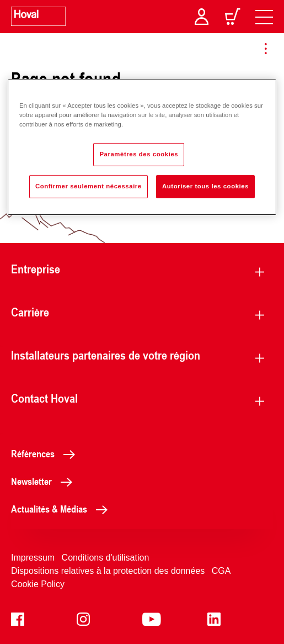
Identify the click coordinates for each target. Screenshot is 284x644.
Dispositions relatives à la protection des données (108, 571)
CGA (221, 571)
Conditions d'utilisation (106, 558)
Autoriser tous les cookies (205, 186)
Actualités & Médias (62, 509)
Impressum (33, 558)
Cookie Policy (38, 584)
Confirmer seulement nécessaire (89, 186)
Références (46, 453)
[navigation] (264, 17)
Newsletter (45, 481)
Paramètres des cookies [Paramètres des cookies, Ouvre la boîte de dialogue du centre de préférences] (139, 154)
